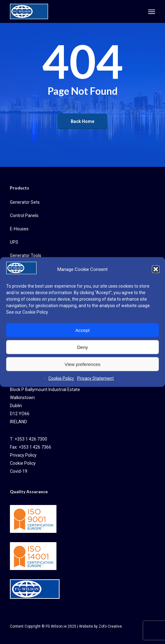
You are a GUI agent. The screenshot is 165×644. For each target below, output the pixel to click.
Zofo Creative (110, 626)
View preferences (82, 364)
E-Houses (19, 229)
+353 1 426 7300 (31, 439)
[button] (156, 269)
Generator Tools (26, 255)
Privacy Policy (23, 455)
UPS (14, 242)
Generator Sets (25, 202)
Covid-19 (19, 471)
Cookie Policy (35, 312)
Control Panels (24, 215)
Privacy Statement (96, 378)
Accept (82, 330)
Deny (82, 347)
